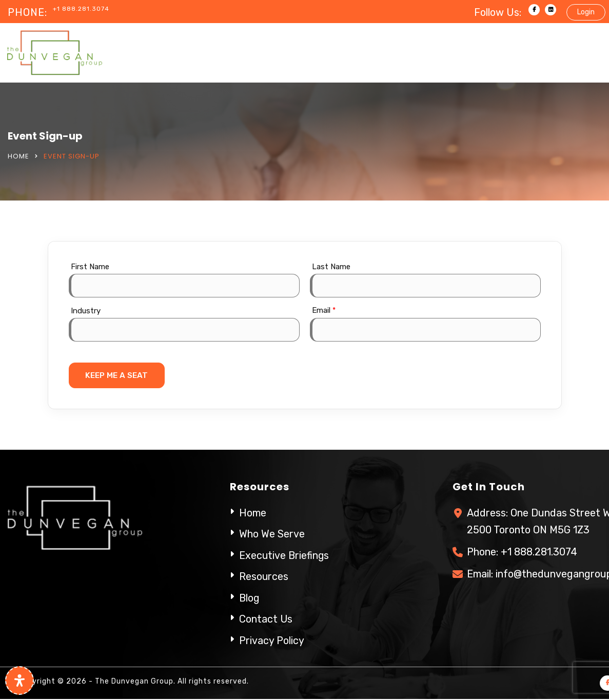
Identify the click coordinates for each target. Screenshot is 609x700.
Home (18, 156)
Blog (250, 598)
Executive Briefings (285, 556)
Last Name (331, 267)
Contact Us (266, 619)
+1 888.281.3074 (81, 9)
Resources (264, 577)
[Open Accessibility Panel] (19, 681)
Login (586, 12)
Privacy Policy (272, 640)
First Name (90, 267)
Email (324, 310)
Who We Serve (272, 535)
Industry (86, 311)
